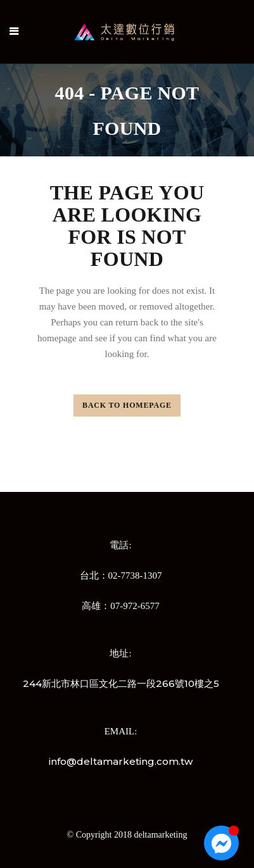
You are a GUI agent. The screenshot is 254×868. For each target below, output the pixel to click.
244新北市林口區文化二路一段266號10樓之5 (121, 683)
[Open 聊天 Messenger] (221, 843)
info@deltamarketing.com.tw (121, 761)
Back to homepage (127, 405)
